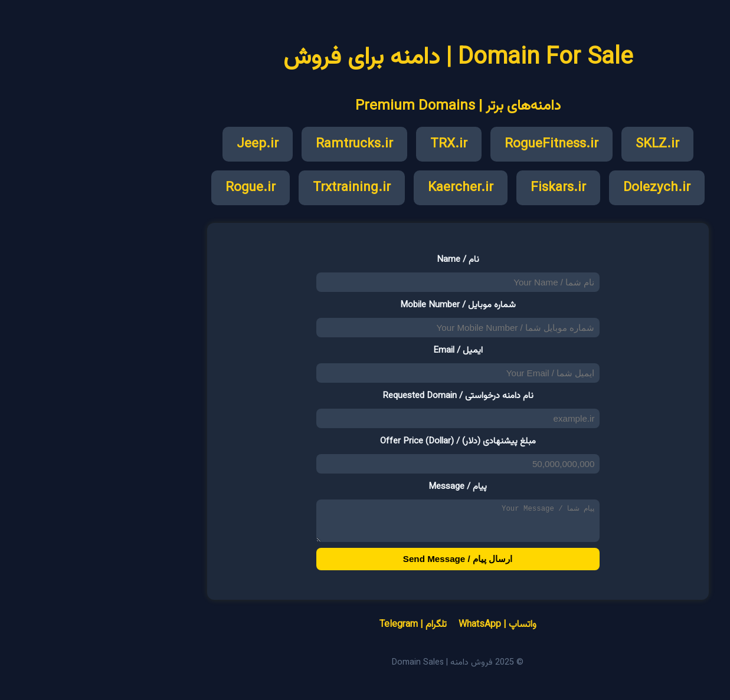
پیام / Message (365, 487)
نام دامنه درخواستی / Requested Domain (365, 396)
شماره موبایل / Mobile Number (365, 305)
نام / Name (365, 259)
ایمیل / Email (365, 350)
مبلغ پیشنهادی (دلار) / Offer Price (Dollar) (365, 441)
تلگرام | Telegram (320, 632)
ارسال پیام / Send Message (365, 566)
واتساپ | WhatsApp (405, 632)
